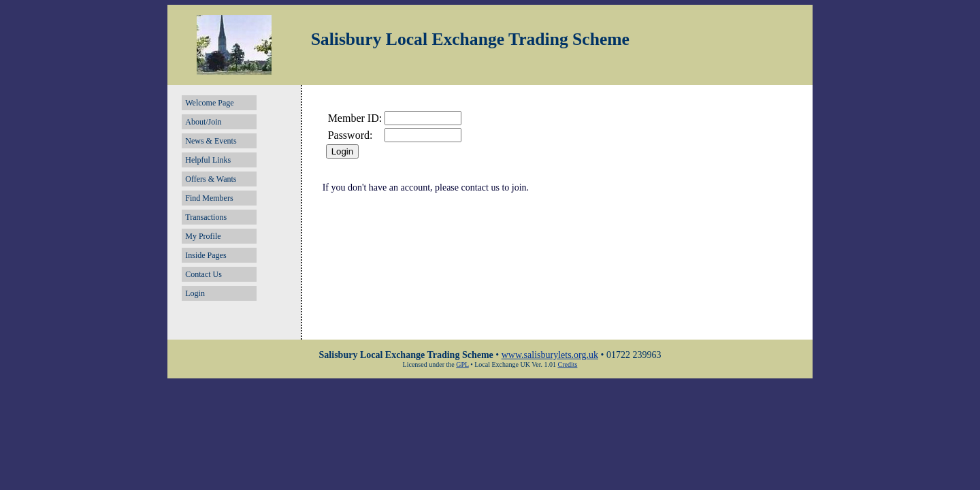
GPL (462, 364)
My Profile (203, 236)
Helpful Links (208, 160)
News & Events (211, 141)
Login (195, 293)
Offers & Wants (211, 179)
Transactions (206, 217)
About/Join (203, 122)
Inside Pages (206, 255)
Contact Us (203, 274)
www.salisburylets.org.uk (550, 355)
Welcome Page (209, 103)
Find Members (209, 198)
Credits (568, 364)
